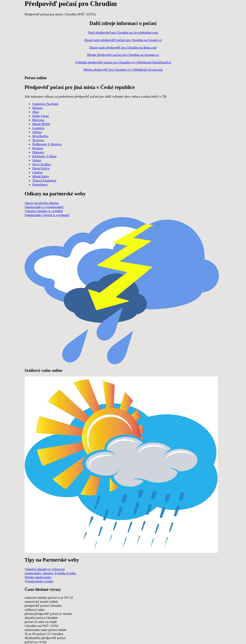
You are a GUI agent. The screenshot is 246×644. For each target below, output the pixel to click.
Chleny (37, 132)
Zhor (36, 112)
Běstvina (38, 120)
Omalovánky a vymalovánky (44, 207)
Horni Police (41, 168)
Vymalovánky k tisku (39, 581)
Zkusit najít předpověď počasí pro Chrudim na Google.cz (123, 40)
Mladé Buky (41, 176)
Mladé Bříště (41, 124)
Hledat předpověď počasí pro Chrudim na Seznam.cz (123, 55)
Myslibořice (40, 136)
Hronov (37, 108)
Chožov (38, 172)
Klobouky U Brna (44, 156)
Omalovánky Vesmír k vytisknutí (47, 215)
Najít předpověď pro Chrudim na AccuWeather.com (123, 32)
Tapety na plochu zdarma (42, 203)
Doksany (38, 152)
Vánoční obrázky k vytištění (44, 211)
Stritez (37, 160)
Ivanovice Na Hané (45, 104)
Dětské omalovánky (38, 577)
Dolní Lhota (41, 116)
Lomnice (38, 128)
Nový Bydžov (42, 164)
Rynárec (38, 148)
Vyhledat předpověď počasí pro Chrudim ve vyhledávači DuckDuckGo (123, 62)
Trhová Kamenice (44, 180)
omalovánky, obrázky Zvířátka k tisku (50, 573)
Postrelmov (40, 184)
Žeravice (38, 140)
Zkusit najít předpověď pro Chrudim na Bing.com (123, 47)
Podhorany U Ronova (47, 144)
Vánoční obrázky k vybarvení (45, 569)
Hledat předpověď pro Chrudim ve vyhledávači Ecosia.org (123, 70)
